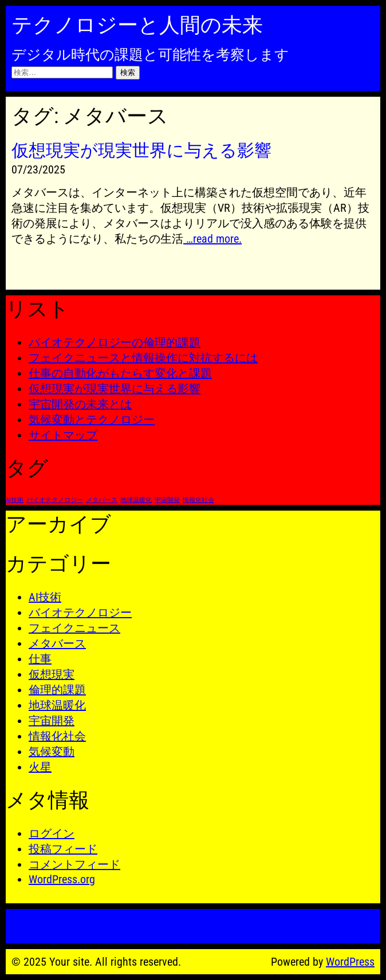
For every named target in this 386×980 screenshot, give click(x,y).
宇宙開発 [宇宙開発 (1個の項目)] (167, 500)
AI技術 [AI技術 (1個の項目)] (15, 500)
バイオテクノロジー (80, 612)
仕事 (40, 659)
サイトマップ (63, 435)
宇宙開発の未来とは (80, 404)
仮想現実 (52, 674)
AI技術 (45, 597)
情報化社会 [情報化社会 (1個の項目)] (198, 500)
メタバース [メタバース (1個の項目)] (102, 500)
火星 (40, 767)
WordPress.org (62, 879)
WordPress (350, 962)
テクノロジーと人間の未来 (137, 25)
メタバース (57, 643)
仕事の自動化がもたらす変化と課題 (120, 373)
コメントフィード (74, 864)
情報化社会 (57, 736)
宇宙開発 (52, 721)
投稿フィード (63, 849)
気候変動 (52, 752)
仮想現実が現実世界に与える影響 (115, 389)
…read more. (212, 239)
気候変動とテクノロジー (92, 420)
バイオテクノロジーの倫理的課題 (115, 342)
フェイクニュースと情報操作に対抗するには (143, 358)
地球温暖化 (57, 705)
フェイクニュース (74, 628)
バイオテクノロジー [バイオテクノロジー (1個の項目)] (55, 500)
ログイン (52, 833)
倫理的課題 (57, 690)
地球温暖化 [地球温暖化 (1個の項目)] (136, 500)
